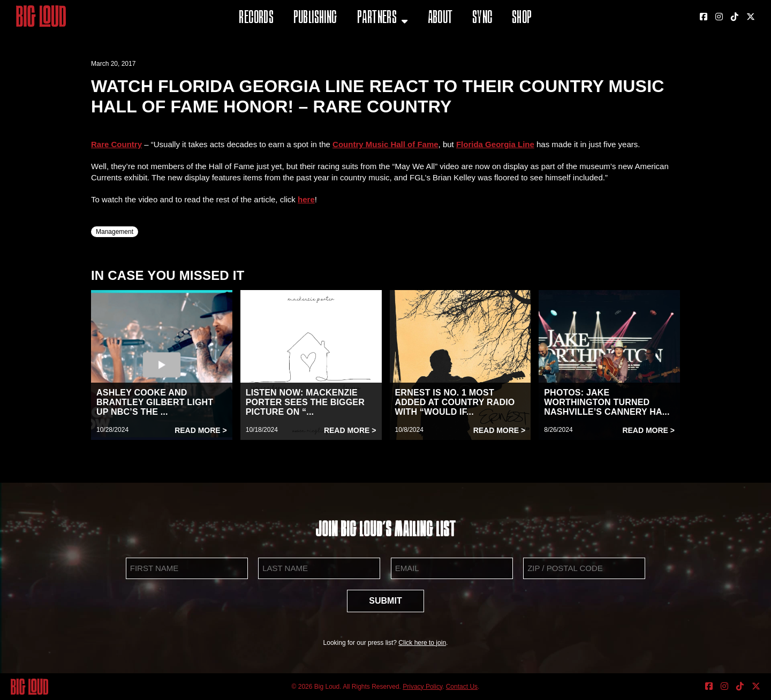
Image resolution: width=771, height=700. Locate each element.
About (440, 18)
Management (115, 232)
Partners (377, 18)
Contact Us (462, 687)
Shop (522, 18)
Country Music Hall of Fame (385, 144)
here (306, 199)
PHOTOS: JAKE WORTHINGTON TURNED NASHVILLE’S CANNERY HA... (607, 402)
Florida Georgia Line (495, 144)
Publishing (315, 18)
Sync (482, 18)
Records (256, 18)
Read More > (201, 430)
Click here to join (422, 643)
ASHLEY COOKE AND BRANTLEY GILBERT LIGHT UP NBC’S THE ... (155, 402)
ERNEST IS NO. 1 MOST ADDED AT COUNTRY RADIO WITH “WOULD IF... (455, 402)
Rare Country (116, 144)
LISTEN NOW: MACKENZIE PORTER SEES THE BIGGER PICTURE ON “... (305, 402)
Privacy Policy (422, 687)
